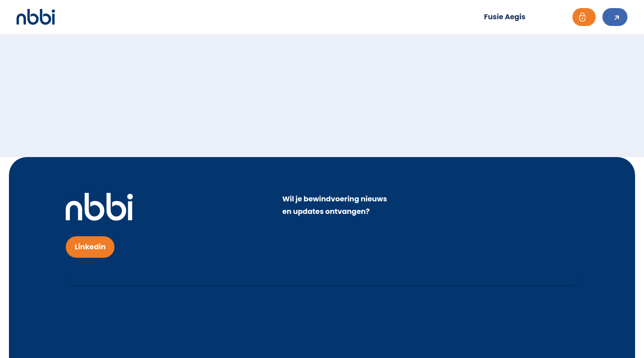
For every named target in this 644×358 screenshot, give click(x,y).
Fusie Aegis (505, 17)
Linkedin (90, 247)
